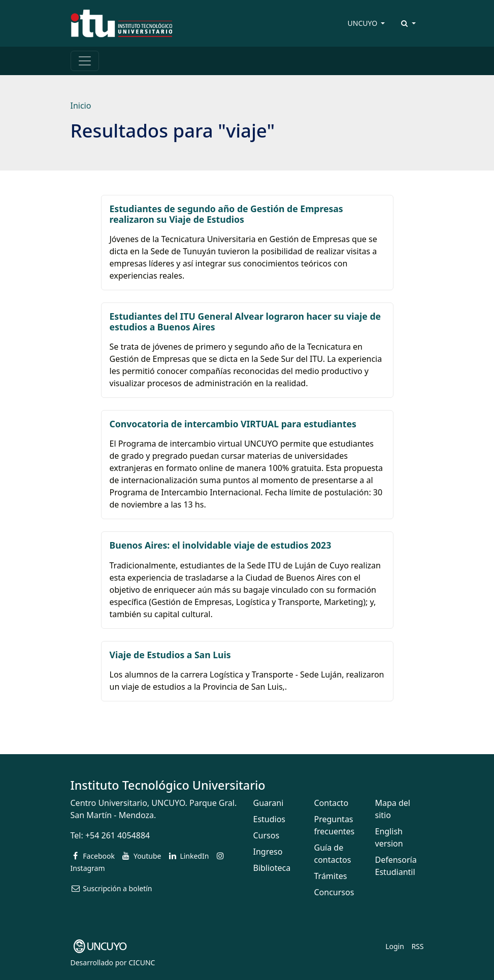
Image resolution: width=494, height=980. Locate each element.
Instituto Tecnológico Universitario (168, 785)
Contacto (332, 803)
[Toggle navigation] (85, 61)
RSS (417, 946)
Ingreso (268, 852)
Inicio (81, 106)
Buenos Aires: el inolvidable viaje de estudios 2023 (221, 545)
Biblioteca (272, 868)
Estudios (270, 819)
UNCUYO (364, 23)
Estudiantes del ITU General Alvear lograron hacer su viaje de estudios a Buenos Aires (245, 322)
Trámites (331, 876)
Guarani (269, 803)
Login (395, 946)
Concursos (334, 892)
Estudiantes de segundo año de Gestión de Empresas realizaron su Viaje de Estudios (226, 214)
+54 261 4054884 (118, 835)
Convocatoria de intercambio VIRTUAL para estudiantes (233, 424)
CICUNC (142, 962)
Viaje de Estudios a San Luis (170, 655)
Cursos (267, 835)
